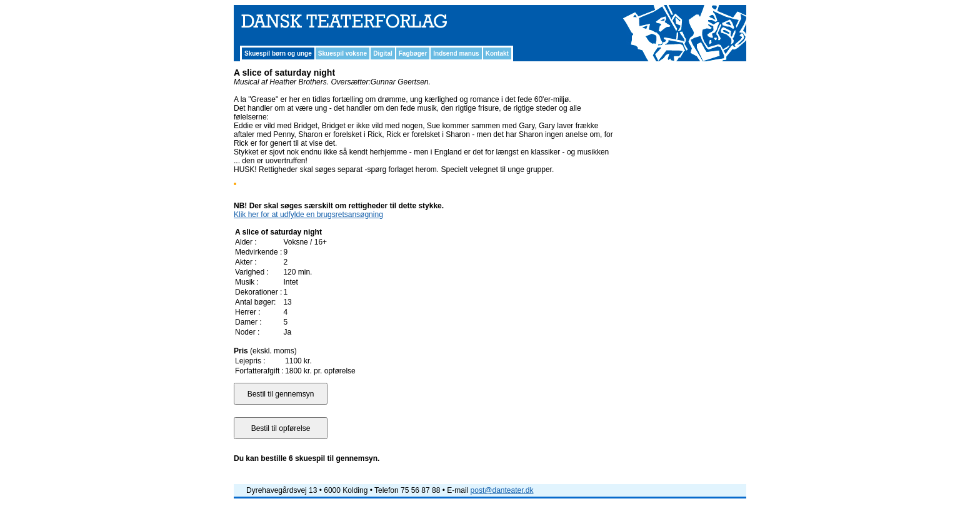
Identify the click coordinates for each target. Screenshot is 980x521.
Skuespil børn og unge (278, 53)
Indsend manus (456, 53)
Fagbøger (413, 53)
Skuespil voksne (342, 53)
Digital (383, 53)
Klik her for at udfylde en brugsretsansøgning (308, 215)
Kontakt (497, 53)
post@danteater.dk (502, 490)
